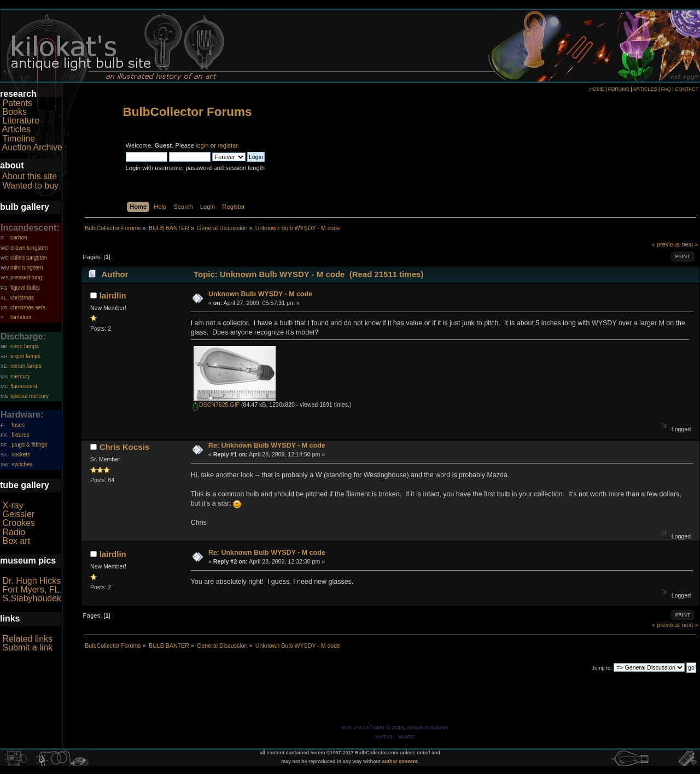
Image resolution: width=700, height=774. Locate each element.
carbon (19, 238)
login (202, 145)
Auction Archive (32, 147)
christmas (22, 298)
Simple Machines (428, 727)
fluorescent (24, 386)
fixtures (20, 435)
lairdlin (113, 295)
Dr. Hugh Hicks (31, 581)
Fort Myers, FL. (32, 590)
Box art (16, 541)
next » (690, 244)
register (228, 145)
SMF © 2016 (389, 727)
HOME (596, 89)
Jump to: (602, 668)
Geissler (18, 514)
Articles (16, 129)
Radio (14, 532)
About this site (30, 176)
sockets (21, 455)
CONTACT (687, 89)
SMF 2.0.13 (355, 727)
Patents (17, 103)
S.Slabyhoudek (32, 598)
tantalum (21, 317)
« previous (666, 244)
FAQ (666, 89)
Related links (27, 639)
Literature (21, 121)
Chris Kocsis (125, 447)
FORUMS (619, 89)
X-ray (13, 505)
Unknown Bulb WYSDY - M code (260, 294)
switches (22, 464)
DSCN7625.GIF (217, 404)
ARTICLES (645, 89)
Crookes (19, 523)
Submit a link (27, 647)
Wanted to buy (30, 186)
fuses (18, 425)
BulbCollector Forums (188, 112)
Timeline (19, 139)
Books (14, 112)
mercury (20, 376)
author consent (400, 761)
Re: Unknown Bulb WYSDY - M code (267, 445)
